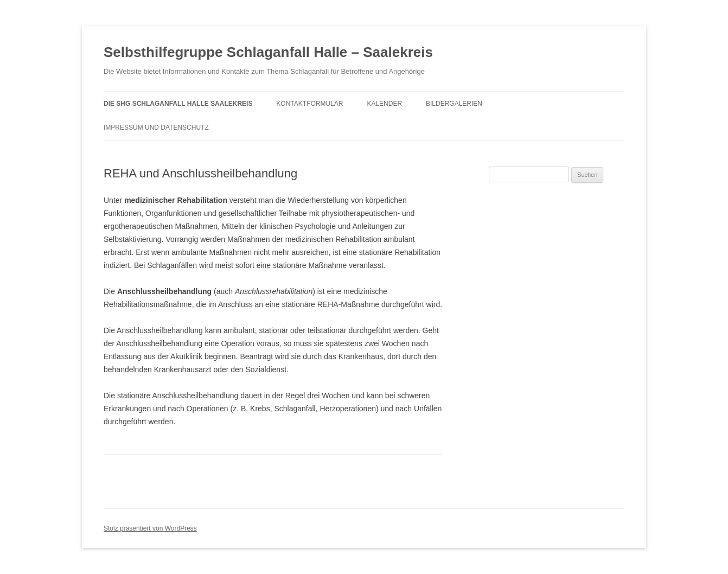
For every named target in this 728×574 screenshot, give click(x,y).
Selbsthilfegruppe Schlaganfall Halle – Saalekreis (268, 52)
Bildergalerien (454, 104)
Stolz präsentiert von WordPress (150, 528)
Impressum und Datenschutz (156, 127)
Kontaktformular (309, 104)
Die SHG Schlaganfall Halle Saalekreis (178, 104)
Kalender (384, 104)
